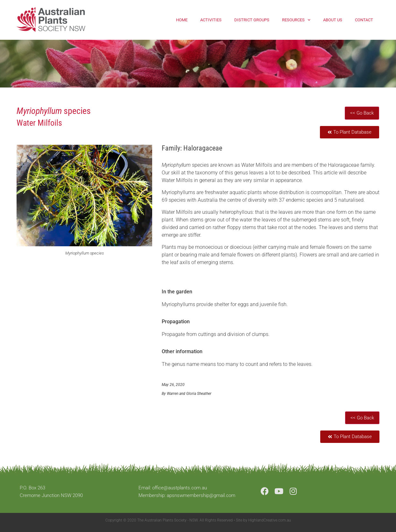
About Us (333, 20)
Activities (211, 20)
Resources (296, 20)
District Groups (252, 20)
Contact (364, 20)
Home (182, 20)
